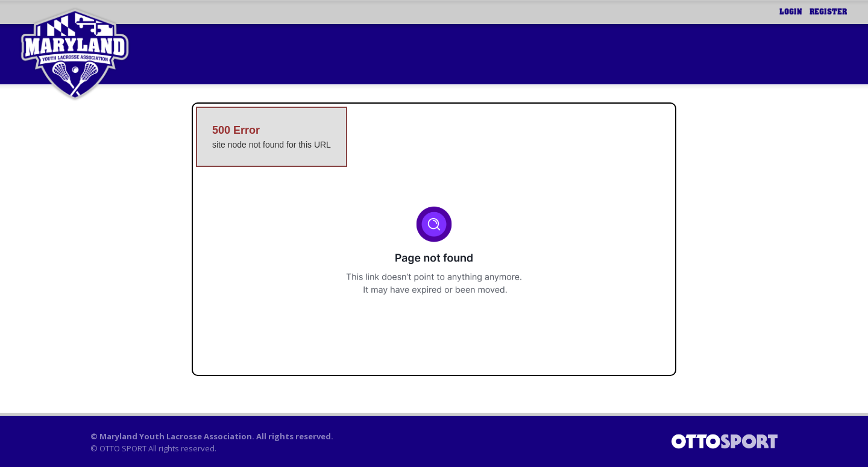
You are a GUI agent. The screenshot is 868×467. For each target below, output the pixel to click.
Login (791, 12)
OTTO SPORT (123, 448)
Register (828, 12)
